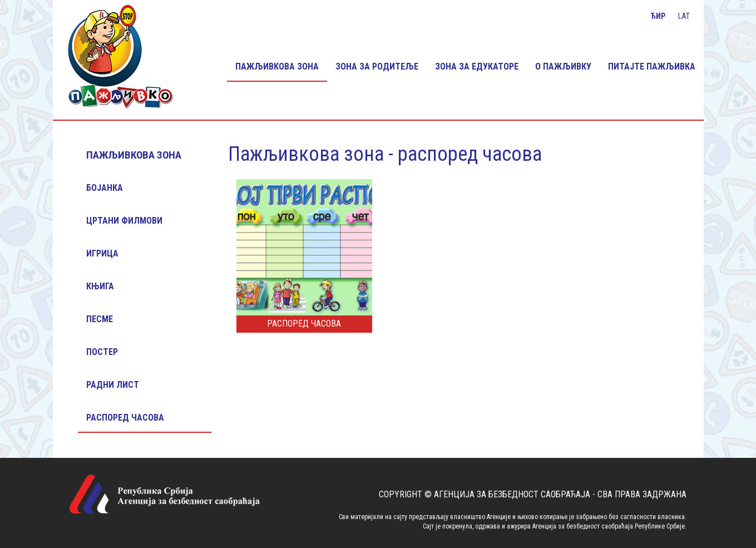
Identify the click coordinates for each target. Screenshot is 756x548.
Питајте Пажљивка (652, 66)
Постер (102, 352)
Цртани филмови (124, 221)
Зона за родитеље (377, 66)
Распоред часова (125, 418)
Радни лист (113, 385)
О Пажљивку (563, 66)
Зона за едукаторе (477, 66)
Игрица (102, 253)
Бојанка (105, 188)
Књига (100, 286)
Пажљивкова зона (277, 66)
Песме (100, 319)
